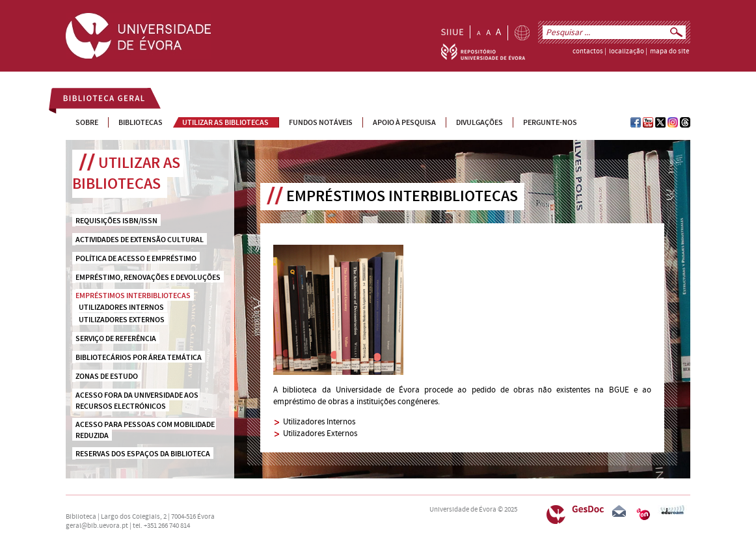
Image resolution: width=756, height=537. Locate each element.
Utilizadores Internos (319, 422)
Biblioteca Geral (96, 100)
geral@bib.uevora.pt (97, 526)
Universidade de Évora (463, 510)
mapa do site (669, 51)
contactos (588, 51)
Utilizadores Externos (320, 434)
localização (627, 51)
